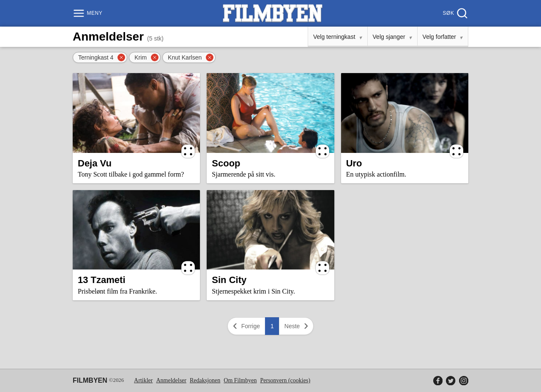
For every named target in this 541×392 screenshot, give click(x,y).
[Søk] (455, 13)
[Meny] (89, 13)
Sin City (229, 280)
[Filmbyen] (273, 13)
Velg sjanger (389, 37)
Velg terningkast (334, 37)
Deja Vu (95, 163)
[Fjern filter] (121, 57)
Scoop (226, 163)
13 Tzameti (102, 280)
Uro (354, 163)
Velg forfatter (439, 37)
